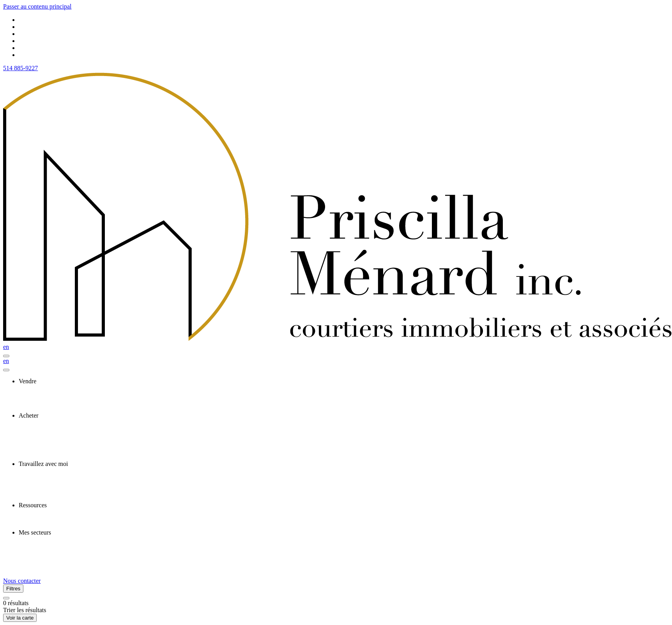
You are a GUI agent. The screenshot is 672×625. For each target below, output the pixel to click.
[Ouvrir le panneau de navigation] (6, 356)
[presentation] (344, 381)
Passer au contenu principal (37, 6)
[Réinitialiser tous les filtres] (6, 598)
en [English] (6, 347)
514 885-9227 (20, 68)
